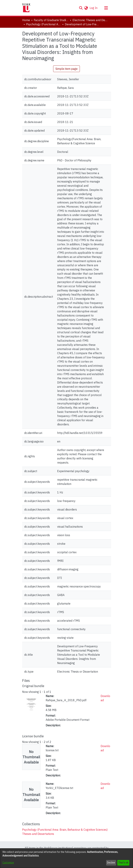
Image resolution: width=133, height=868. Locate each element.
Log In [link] (94, 8)
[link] (65, 830)
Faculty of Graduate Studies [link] (51, 20)
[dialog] (66, 858)
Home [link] (26, 20)
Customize (8, 863)
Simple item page (66, 69)
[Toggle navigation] (106, 8)
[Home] (26, 8)
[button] (81, 8)
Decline (111, 863)
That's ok (123, 863)
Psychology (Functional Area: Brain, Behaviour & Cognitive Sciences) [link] (44, 24)
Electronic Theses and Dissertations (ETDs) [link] (90, 20)
